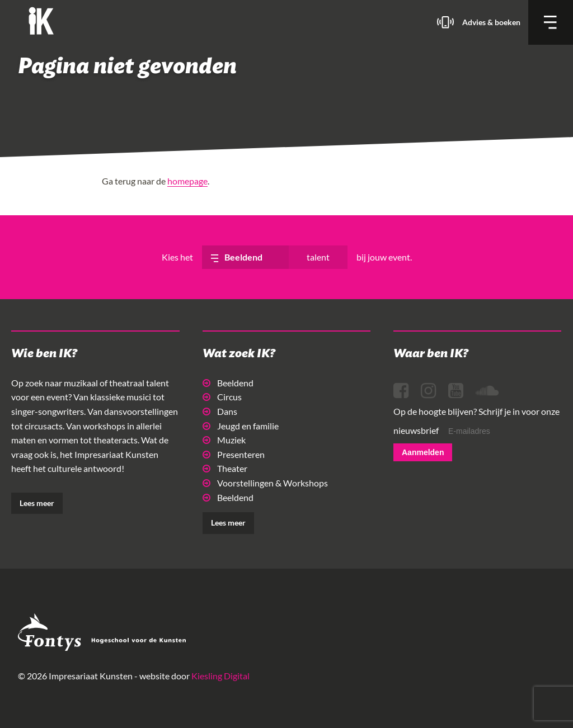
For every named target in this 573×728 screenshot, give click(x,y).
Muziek (224, 440)
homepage (187, 181)
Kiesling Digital (220, 676)
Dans (220, 411)
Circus (222, 397)
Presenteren (234, 454)
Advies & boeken (491, 22)
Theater (225, 468)
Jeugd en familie (241, 426)
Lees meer (37, 503)
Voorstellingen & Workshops (265, 483)
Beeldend (228, 383)
